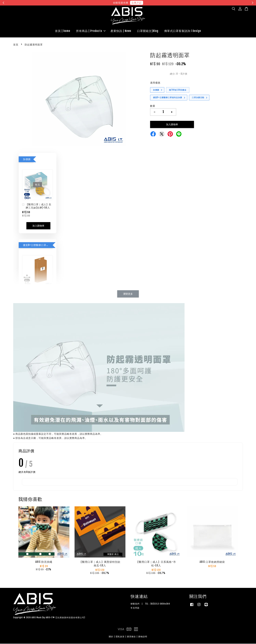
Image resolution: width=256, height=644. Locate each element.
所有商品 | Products (91, 31)
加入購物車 (38, 226)
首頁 (16, 45)
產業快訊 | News (121, 31)
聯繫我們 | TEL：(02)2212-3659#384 (150, 604)
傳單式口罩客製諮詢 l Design (183, 31)
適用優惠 (155, 83)
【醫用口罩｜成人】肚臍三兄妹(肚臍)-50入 (37, 206)
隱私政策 (120, 637)
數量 (153, 106)
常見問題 (135, 608)
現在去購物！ (160, 3)
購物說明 (143, 637)
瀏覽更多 (128, 294)
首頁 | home (63, 31)
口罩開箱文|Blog (148, 31)
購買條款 (131, 637)
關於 (111, 637)
